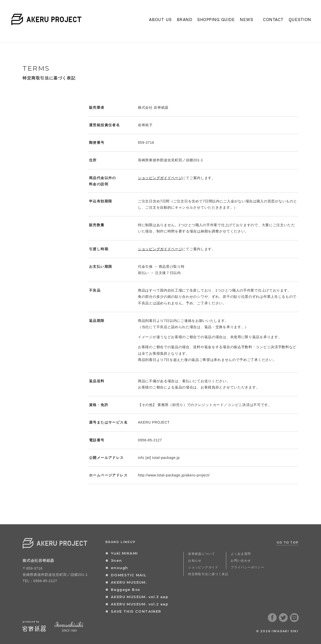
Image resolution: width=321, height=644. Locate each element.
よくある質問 (241, 554)
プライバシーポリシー (248, 567)
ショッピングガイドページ (160, 178)
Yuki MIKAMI (124, 553)
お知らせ (195, 560)
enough (119, 568)
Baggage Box (126, 590)
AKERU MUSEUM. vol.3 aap (140, 597)
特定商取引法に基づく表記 (208, 574)
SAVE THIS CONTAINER (136, 611)
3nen (116, 561)
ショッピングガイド (203, 567)
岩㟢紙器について (202, 554)
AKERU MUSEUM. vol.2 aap (140, 604)
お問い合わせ (241, 560)
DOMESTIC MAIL (129, 575)
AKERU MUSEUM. (129, 582)
